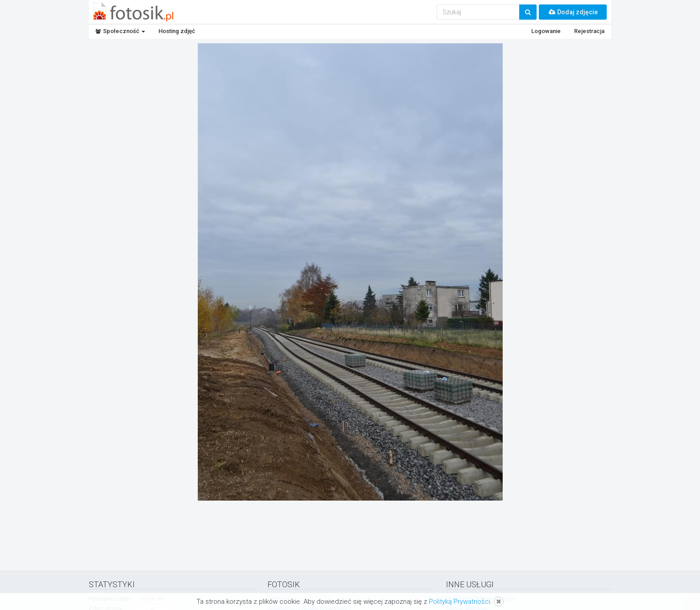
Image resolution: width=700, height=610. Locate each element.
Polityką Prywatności (460, 602)
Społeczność (120, 31)
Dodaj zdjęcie (573, 12)
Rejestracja (589, 31)
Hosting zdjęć (177, 31)
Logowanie (546, 31)
